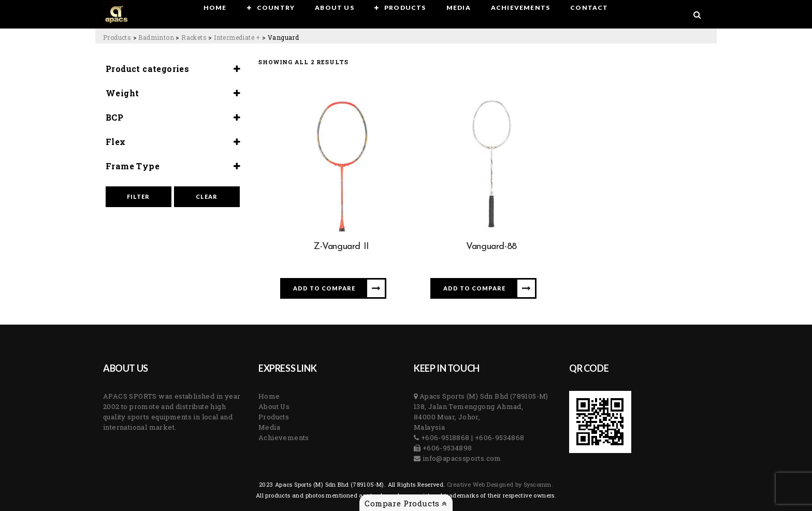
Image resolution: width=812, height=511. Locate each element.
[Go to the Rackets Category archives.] (194, 37)
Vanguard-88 (491, 247)
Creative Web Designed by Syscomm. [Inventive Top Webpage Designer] (499, 484)
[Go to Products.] (117, 37)
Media (269, 427)
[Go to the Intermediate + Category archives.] (237, 37)
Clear (207, 196)
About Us (274, 406)
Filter (138, 196)
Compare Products (406, 503)
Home (269, 396)
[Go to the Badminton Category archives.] (156, 37)
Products (274, 417)
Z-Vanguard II (341, 247)
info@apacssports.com (461, 458)
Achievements (284, 437)
